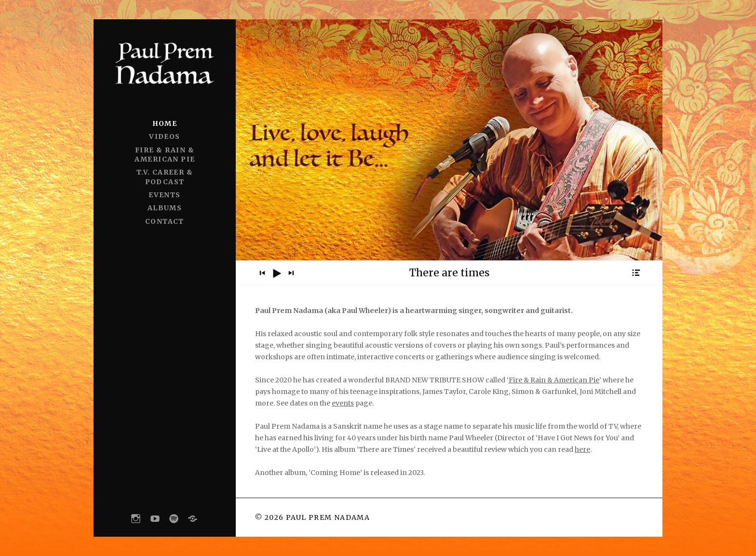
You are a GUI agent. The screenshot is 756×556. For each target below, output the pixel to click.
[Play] (277, 273)
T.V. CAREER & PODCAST (165, 177)
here (582, 449)
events (343, 403)
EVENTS (164, 195)
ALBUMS (165, 208)
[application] (449, 273)
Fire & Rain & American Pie (554, 380)
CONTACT (165, 221)
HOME (165, 123)
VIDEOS (164, 136)
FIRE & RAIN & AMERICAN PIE (165, 155)
